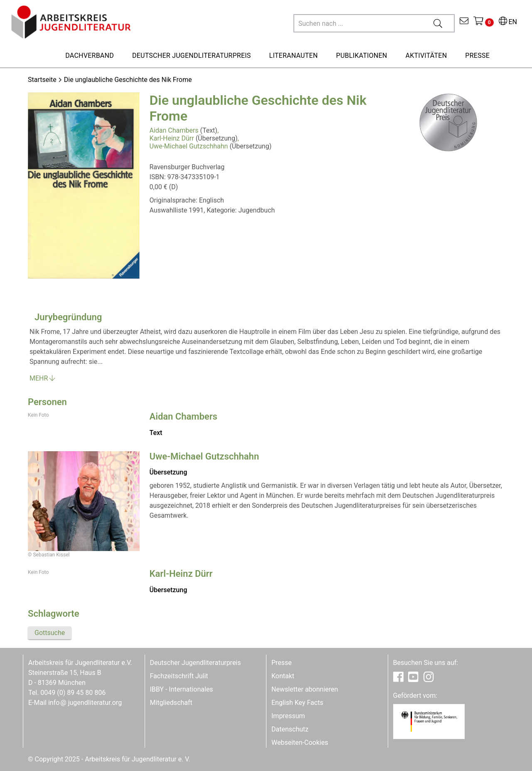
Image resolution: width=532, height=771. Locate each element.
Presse (282, 663)
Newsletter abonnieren (305, 689)
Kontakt (283, 676)
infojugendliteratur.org (85, 703)
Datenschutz (290, 729)
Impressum (288, 716)
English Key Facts (297, 703)
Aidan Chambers (174, 130)
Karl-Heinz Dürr (172, 138)
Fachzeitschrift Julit (179, 676)
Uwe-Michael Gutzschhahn (189, 146)
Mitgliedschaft (171, 703)
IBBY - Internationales (182, 689)
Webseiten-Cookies (300, 743)
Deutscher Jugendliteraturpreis (196, 663)
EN (508, 22)
